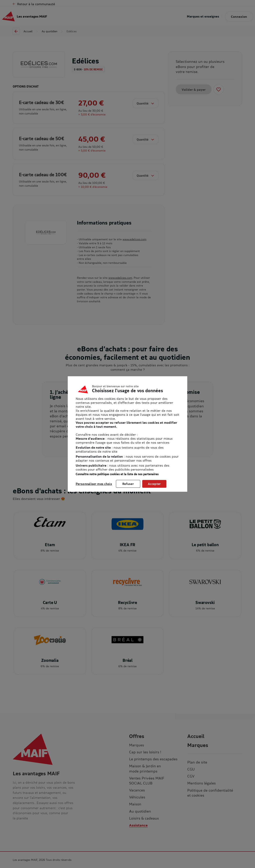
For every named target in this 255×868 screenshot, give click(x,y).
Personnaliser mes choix (94, 484)
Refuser (128, 484)
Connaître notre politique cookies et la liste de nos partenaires (117, 474)
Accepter (154, 484)
